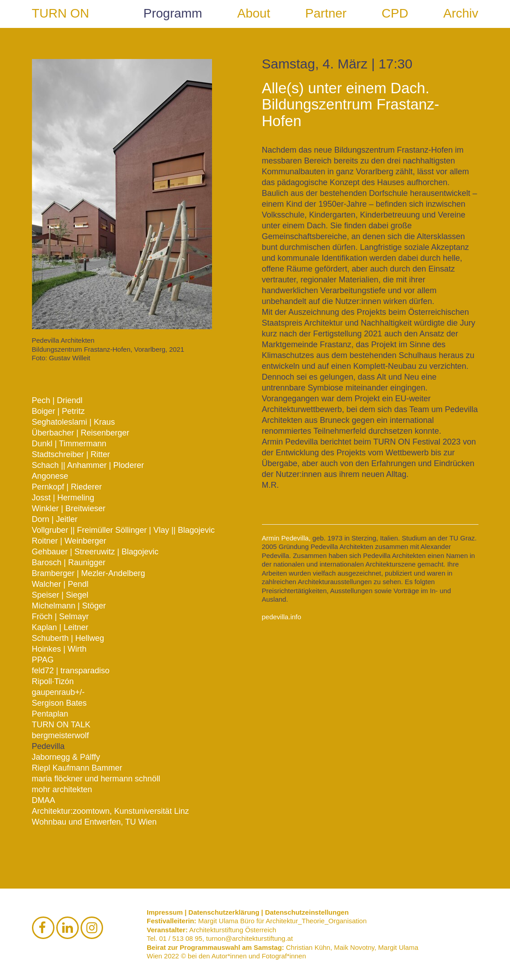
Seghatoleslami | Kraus (74, 422)
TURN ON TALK (61, 725)
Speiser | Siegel (60, 595)
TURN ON (61, 13)
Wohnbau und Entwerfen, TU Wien (95, 822)
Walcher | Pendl (60, 584)
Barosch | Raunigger (69, 563)
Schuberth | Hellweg (68, 638)
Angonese (50, 476)
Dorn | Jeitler (55, 519)
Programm (173, 13)
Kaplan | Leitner (60, 627)
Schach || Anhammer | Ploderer (88, 465)
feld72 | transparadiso (71, 671)
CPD (395, 13)
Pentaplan (50, 714)
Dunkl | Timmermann (69, 444)
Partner (326, 13)
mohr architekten (62, 789)
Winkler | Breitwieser (69, 508)
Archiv (461, 13)
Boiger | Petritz (59, 411)
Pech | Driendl (57, 400)
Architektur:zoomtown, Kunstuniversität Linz (111, 811)
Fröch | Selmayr (61, 617)
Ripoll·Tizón (53, 681)
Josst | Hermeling (63, 498)
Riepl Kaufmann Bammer (77, 768)
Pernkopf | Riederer (67, 487)
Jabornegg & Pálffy (66, 757)
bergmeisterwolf (61, 735)
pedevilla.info (282, 617)
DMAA (44, 800)
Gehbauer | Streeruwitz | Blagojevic (95, 552)
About (254, 13)
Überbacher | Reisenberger (81, 433)
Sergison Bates (59, 703)
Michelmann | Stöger (69, 606)
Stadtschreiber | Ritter (71, 454)
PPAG (43, 660)
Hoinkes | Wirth (59, 649)
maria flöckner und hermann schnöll (96, 779)
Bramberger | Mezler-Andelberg (89, 573)
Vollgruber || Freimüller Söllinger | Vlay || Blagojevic (124, 530)
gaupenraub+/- (59, 692)
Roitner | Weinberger (69, 541)
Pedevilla (48, 746)
